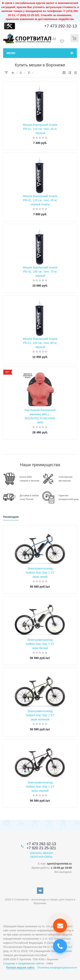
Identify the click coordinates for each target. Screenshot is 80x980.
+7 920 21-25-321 (41, 848)
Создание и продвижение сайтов (24, 963)
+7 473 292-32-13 (61, 26)
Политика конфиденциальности (57, 968)
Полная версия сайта (20, 968)
